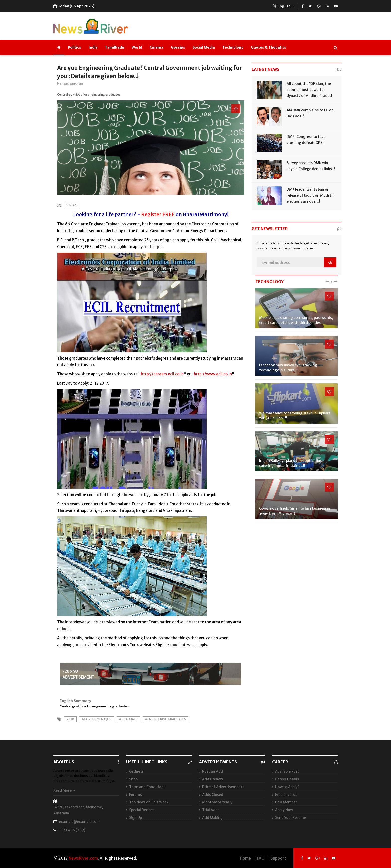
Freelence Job (286, 795)
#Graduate (128, 719)
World (137, 47)
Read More (64, 790)
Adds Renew (213, 779)
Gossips (178, 47)
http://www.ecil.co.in (213, 374)
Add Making (212, 818)
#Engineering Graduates (165, 719)
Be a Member (286, 802)
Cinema (156, 47)
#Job (70, 719)
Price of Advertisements (223, 787)
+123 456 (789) (72, 830)
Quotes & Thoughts (268, 47)
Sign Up (136, 818)
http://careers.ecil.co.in (162, 374)
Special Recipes (142, 810)
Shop (133, 779)
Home (245, 858)
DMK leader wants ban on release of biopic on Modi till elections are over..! (310, 195)
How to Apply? (287, 787)
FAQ (261, 858)
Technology (233, 47)
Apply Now (284, 810)
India (93, 47)
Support (278, 858)
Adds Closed (213, 795)
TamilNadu (115, 47)
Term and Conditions (147, 787)
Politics (74, 47)
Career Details (287, 779)
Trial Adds (211, 810)
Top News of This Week (149, 802)
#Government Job (97, 719)
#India (71, 205)
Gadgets (136, 771)
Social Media (204, 47)
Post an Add (213, 771)
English (284, 6)
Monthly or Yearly (217, 802)
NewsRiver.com (83, 858)
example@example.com (79, 822)
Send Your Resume (291, 818)
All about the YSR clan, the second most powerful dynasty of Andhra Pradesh (310, 90)
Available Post (287, 771)
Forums (136, 795)
